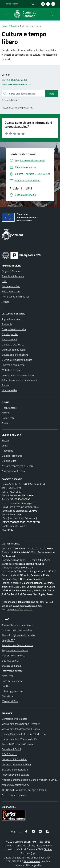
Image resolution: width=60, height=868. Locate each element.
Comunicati (8, 418)
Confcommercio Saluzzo (15, 719)
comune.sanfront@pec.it (22, 503)
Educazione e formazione (15, 355)
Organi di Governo (11, 271)
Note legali (8, 676)
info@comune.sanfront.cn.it (24, 507)
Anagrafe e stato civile (14, 329)
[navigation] (6, 14)
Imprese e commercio (13, 365)
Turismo (6, 385)
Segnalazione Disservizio (15, 650)
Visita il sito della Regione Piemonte (21, 724)
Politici (5, 302)
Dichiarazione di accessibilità (17, 630)
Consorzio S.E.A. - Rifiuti (15, 759)
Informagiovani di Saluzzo (15, 775)
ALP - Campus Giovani (14, 795)
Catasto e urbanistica (13, 344)
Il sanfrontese (9, 408)
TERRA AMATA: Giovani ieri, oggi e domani (24, 790)
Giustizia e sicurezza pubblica (17, 360)
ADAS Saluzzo (9, 754)
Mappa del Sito (10, 701)
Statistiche (8, 696)
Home (5, 26)
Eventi (5, 440)
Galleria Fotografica (12, 456)
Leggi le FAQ (9, 640)
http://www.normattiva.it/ (16, 785)
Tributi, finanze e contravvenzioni (19, 380)
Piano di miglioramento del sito (18, 635)
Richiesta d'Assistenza (14, 655)
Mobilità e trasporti (12, 370)
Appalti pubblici (10, 334)
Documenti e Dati (11, 286)
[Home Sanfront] (28, 14)
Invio (52, 94)
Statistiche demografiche (15, 770)
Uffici (5, 281)
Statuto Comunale (12, 666)
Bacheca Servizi (10, 661)
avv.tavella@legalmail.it (20, 609)
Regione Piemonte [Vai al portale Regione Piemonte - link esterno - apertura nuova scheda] (12, 4)
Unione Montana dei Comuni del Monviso (24, 734)
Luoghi (5, 446)
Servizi (14, 26)
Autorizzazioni (9, 339)
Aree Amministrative (13, 276)
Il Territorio (7, 451)
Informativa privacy (12, 671)
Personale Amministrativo (16, 297)
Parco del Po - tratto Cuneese (18, 744)
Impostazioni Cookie (12, 681)
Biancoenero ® (32, 861)
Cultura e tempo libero (14, 350)
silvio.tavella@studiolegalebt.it (25, 606)
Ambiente (7, 324)
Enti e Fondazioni (11, 291)
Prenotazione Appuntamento (17, 645)
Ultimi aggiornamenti (13, 691)
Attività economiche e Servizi (17, 466)
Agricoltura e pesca (12, 319)
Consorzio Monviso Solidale (16, 764)
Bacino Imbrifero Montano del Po (19, 739)
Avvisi (5, 423)
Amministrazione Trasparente (17, 625)
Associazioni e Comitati (14, 471)
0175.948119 (13, 488)
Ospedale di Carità (12, 749)
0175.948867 (14, 492)
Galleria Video (9, 461)
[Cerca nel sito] (51, 14)
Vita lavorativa (10, 390)
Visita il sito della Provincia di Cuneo (21, 729)
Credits (6, 686)
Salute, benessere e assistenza (18, 375)
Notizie (6, 413)
